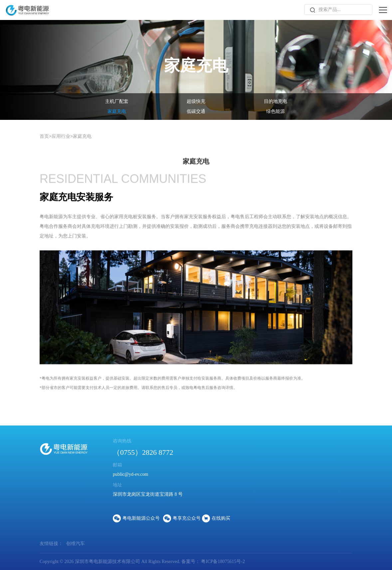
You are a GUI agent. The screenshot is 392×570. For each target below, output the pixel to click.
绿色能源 (276, 111)
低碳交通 (196, 111)
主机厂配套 (117, 101)
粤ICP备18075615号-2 (222, 562)
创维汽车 (76, 544)
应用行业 (61, 136)
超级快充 (196, 101)
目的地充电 (276, 101)
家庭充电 (117, 111)
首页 (44, 136)
